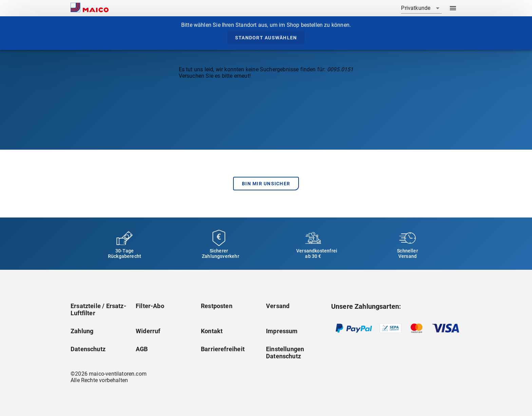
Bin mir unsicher (266, 184)
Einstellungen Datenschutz (285, 353)
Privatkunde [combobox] (416, 8)
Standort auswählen (266, 38)
